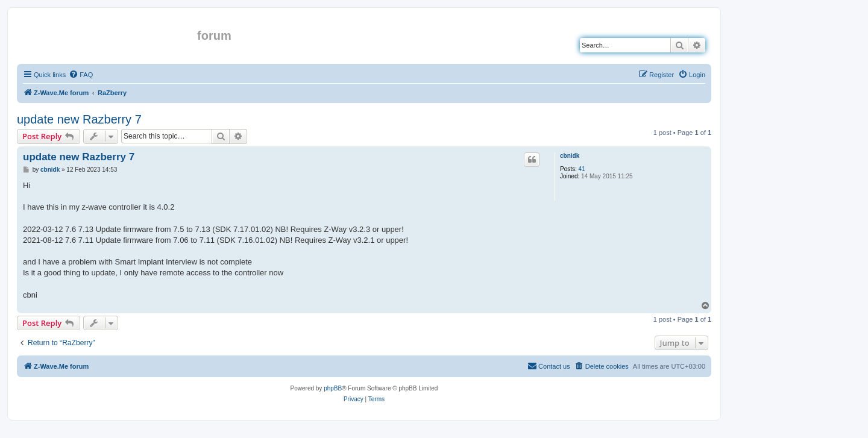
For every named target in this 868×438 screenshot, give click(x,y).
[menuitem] (81, 75)
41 (582, 169)
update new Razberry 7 (79, 119)
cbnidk (570, 156)
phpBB (333, 388)
